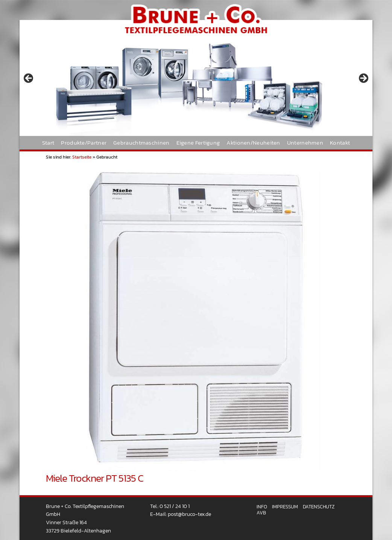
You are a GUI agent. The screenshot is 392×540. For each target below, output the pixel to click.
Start (48, 143)
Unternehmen (305, 143)
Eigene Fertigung (198, 143)
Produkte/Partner (84, 143)
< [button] (29, 79)
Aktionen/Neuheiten (253, 143)
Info (262, 507)
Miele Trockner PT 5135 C (95, 478)
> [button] (363, 79)
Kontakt (340, 143)
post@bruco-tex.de (189, 514)
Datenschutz (319, 507)
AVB (261, 513)
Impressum (285, 507)
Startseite (82, 157)
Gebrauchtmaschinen (141, 143)
